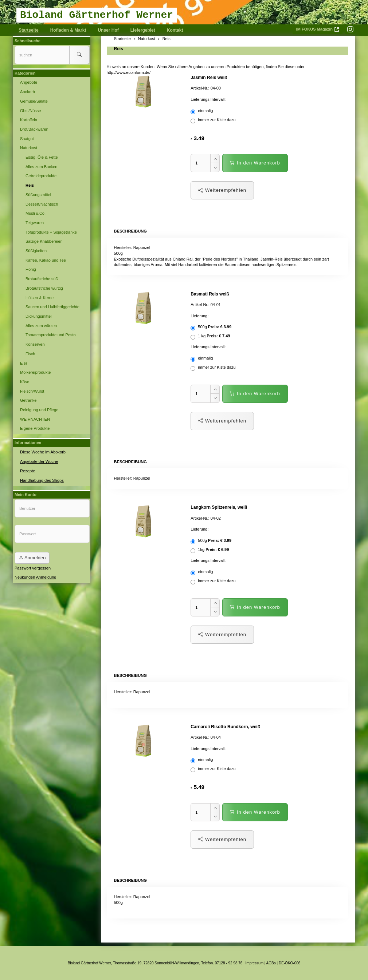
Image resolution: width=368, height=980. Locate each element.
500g (211, 328)
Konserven (35, 344)
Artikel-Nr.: (200, 88)
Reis (119, 49)
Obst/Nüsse (30, 111)
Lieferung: (199, 316)
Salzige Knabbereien (44, 241)
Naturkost (29, 148)
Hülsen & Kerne (40, 298)
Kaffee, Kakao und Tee (46, 260)
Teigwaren (35, 223)
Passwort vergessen (33, 568)
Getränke (28, 400)
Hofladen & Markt (68, 30)
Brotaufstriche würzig (44, 288)
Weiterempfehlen (222, 190)
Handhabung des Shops (42, 480)
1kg (210, 550)
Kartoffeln (29, 120)
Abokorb (28, 92)
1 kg (210, 337)
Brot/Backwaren (34, 129)
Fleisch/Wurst (32, 391)
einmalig (202, 111)
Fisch (30, 354)
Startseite (29, 30)
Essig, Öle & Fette (42, 157)
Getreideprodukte (41, 176)
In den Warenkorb (255, 163)
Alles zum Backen (41, 167)
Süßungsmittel (38, 195)
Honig (31, 269)
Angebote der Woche (39, 461)
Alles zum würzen (41, 326)
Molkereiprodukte (35, 372)
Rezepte (28, 471)
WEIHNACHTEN (35, 419)
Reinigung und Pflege (39, 410)
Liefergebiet (143, 30)
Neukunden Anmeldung (35, 577)
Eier (24, 363)
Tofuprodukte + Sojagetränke (51, 232)
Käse (25, 382)
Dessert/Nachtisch (42, 204)
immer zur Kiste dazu (214, 120)
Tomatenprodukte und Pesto (51, 335)
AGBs (271, 963)
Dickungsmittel (39, 316)
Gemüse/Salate (34, 101)
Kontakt (175, 30)
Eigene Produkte (35, 428)
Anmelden (32, 557)
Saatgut (27, 139)
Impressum (255, 963)
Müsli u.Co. (36, 213)
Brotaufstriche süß (42, 279)
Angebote (29, 82)
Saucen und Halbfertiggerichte (52, 307)
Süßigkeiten (36, 251)
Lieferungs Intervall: (208, 99)
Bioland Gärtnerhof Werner (97, 15)
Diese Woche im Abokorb (42, 452)
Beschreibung (130, 231)
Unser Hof (108, 30)
